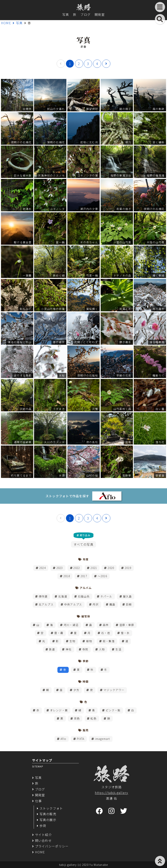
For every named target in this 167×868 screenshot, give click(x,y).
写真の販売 (48, 814)
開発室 (100, 14)
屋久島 (127, 596)
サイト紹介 (43, 835)
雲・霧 (59, 633)
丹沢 (96, 604)
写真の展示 (48, 820)
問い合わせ (43, 840)
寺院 (85, 649)
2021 (94, 568)
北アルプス (46, 604)
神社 (69, 649)
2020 (111, 568)
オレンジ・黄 (59, 710)
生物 (73, 641)
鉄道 (52, 649)
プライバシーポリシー (52, 846)
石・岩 (106, 633)
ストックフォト (51, 808)
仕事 (38, 801)
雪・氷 (125, 633)
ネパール (106, 596)
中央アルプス (73, 604)
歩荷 (43, 826)
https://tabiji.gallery (111, 793)
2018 (67, 576)
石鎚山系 (84, 596)
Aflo (63, 739)
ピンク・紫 (113, 710)
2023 (60, 568)
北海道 (63, 596)
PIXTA (81, 739)
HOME (6, 23)
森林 (106, 625)
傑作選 (43, 596)
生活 (118, 649)
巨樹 (129, 604)
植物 (89, 641)
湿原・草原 (127, 625)
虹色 (94, 718)
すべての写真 (83, 544)
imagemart (102, 739)
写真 (66, 14)
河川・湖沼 (71, 625)
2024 (43, 568)
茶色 (77, 718)
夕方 (76, 690)
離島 (112, 604)
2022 (77, 568)
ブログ (85, 14)
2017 (84, 576)
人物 (102, 649)
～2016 (102, 576)
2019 (128, 568)
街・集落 (109, 641)
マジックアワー (114, 690)
